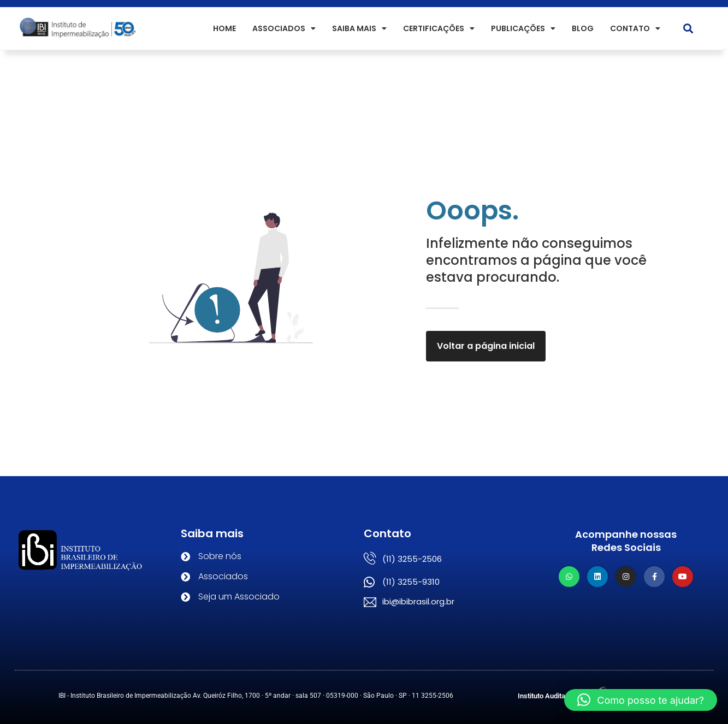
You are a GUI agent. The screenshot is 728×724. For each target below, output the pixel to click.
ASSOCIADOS (284, 28)
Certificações (439, 28)
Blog (583, 28)
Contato (635, 28)
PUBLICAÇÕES (523, 28)
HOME (224, 28)
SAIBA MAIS (359, 28)
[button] (688, 29)
